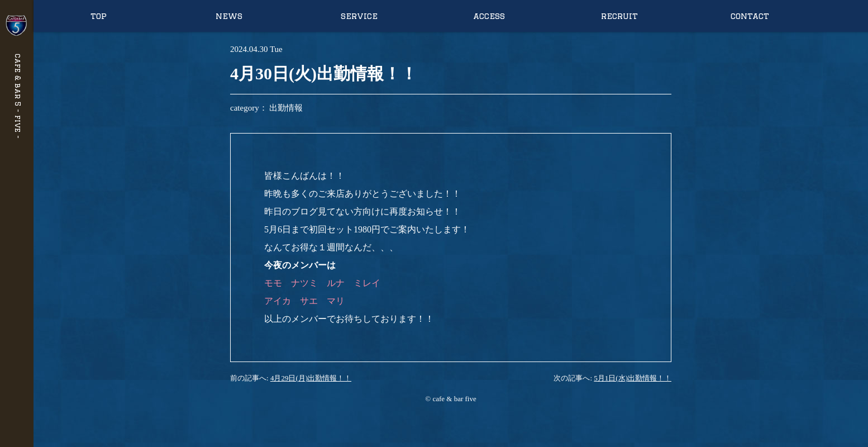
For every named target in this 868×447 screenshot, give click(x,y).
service (359, 16)
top (99, 16)
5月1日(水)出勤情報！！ (633, 378)
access (489, 16)
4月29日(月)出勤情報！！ (311, 378)
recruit (619, 16)
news (229, 16)
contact (750, 16)
